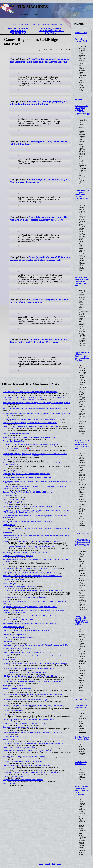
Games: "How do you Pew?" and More (16, 434)
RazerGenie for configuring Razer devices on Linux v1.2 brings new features (39, 301)
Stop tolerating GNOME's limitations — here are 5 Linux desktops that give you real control (34, 743)
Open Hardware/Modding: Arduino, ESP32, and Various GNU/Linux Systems (29, 623)
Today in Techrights (10, 470)
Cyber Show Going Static (12, 459)
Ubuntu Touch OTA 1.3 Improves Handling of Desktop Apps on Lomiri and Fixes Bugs (82, 356)
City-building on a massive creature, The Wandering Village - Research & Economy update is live (39, 219)
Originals (46, 24)
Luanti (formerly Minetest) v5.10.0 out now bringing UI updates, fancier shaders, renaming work (40, 259)
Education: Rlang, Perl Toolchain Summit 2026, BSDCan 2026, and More (28, 492)
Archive (54, 24)
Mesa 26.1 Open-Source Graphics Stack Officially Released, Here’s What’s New (31, 426)
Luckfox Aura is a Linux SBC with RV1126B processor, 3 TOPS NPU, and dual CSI (82, 620)
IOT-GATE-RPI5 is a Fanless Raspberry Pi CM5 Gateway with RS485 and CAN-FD (82, 543)
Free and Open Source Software (14, 441)
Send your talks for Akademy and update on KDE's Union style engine (27, 477)
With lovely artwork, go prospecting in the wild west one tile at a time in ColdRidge (39, 103)
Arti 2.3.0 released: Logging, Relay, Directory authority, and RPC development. (82, 790)
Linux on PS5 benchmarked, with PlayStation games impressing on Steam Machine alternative (36, 663)
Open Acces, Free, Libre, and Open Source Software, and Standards (27, 474)
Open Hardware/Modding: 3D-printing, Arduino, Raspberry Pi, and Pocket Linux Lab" (32, 507)
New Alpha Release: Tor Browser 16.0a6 (82, 738)
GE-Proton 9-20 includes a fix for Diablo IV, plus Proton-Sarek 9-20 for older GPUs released (39, 341)
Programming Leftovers (11, 496)
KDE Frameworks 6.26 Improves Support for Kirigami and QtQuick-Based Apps (82, 110)
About (21, 24)
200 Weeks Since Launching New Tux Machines (20, 587)
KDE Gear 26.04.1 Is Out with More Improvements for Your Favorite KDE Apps (82, 444)
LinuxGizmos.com (82, 534)
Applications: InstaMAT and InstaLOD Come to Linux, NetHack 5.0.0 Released (30, 419)
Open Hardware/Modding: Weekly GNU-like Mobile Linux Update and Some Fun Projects (34, 732)
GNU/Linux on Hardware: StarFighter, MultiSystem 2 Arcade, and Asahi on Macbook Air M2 (34, 408)
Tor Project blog (81, 699)
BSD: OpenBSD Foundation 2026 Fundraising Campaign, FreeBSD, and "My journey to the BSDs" (37, 528)
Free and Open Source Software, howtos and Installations (23, 762)
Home (14, 24)
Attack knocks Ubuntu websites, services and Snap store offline (25, 672)
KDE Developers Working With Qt (15, 634)
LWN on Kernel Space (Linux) (13, 776)
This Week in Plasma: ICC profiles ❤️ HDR (18, 448)
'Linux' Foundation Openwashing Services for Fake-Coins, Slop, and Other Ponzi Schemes (34, 616)
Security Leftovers (9, 525)
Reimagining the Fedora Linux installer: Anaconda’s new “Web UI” (52, 31)
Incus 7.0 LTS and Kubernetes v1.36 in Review (19, 638)
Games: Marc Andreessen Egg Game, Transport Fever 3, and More (26, 552)
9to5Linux (79, 99)
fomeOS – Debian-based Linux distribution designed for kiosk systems (27, 765)
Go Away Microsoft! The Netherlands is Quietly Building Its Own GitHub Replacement (32, 681)
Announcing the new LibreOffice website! (17, 689)
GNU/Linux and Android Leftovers (15, 499)
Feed (61, 24)
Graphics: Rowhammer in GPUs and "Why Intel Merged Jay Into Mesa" (28, 652)
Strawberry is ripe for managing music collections (20, 727)
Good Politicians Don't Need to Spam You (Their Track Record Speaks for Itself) (31, 568)
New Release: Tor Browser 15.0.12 (81, 763)
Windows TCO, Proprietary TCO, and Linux (18, 556)
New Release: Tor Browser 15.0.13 (81, 707)
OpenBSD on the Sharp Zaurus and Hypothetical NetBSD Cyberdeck (27, 630)
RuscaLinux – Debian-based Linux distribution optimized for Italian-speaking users (31, 445)
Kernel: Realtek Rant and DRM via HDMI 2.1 (18, 649)
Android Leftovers (9, 565)
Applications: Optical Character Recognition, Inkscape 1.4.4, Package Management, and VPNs (36, 645)
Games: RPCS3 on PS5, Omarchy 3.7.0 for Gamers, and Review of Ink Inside (30, 423)
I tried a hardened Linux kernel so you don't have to (21, 747)
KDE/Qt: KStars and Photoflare (14, 503)
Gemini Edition (35, 24)
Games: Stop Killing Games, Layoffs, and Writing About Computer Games (28, 720)
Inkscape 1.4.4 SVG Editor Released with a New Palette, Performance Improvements (32, 705)
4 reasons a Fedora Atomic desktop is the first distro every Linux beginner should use (32, 576)
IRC (26, 24)
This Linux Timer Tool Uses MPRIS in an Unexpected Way (18, 31)
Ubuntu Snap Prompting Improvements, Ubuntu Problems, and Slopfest (28, 521)
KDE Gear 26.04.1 (10, 714)
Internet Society (81, 33)
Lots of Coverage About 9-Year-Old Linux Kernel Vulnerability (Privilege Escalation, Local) (34, 656)
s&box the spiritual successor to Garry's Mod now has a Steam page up (38, 181)
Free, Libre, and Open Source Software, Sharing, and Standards (25, 598)
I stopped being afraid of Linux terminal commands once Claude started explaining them (33, 694)
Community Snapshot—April (81, 40)
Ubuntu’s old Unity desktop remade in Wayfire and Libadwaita (24, 756)
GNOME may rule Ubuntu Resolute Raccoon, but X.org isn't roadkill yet (28, 751)
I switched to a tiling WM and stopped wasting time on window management (29, 669)
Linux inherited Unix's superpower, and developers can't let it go (25, 700)
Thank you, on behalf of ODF (13, 769)
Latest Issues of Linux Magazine (14, 685)
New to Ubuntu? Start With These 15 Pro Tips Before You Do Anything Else (29, 572)
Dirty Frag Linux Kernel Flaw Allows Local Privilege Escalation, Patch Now (82, 281)
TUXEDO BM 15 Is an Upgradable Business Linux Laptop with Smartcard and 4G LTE (82, 196)
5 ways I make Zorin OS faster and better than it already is (23, 780)
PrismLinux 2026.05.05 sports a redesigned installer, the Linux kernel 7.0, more (30, 437)
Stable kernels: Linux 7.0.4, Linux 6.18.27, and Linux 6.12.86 (24, 723)
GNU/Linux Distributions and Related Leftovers (19, 619)
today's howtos (8, 532)
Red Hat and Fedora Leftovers (14, 627)
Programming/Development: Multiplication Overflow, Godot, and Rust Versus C (30, 607)
